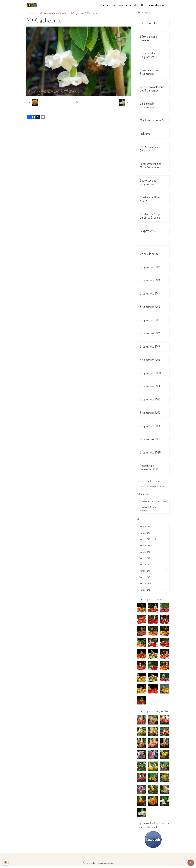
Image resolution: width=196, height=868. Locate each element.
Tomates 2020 (153, 585)
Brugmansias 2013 (150, 280)
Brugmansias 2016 (150, 320)
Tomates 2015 (153, 553)
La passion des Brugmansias (148, 55)
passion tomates (149, 23)
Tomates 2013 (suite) (153, 540)
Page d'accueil (109, 5)
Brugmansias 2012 (150, 267)
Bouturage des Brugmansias (148, 182)
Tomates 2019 (153, 578)
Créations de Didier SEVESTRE (150, 199)
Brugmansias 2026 (150, 452)
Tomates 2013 (153, 533)
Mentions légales (89, 864)
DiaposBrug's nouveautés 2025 (150, 467)
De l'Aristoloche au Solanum (150, 149)
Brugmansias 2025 (150, 439)
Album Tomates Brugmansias (155, 5)
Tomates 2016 (153, 559)
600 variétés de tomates (148, 38)
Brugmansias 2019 (150, 360)
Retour (79, 102)
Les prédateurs (148, 231)
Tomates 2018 (153, 572)
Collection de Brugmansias (73, 13)
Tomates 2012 (153, 527)
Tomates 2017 (153, 566)
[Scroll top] (191, 863)
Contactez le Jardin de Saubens (151, 486)
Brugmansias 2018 (150, 346)
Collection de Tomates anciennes (153, 509)
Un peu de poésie (149, 254)
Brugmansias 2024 (150, 426)
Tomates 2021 (153, 591)
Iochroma (145, 134)
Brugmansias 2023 (150, 413)
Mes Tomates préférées (153, 120)
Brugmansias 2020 (150, 373)
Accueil (29, 13)
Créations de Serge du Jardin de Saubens (152, 216)
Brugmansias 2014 (150, 293)
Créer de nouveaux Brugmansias (150, 72)
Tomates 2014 (153, 546)
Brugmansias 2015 (150, 307)
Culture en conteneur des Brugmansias (152, 89)
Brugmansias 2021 (150, 386)
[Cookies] (6, 863)
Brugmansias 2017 (150, 333)
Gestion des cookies (106, 864)
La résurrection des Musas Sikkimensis (150, 165)
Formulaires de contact (128, 5)
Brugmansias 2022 (150, 399)
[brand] (32, 5)
